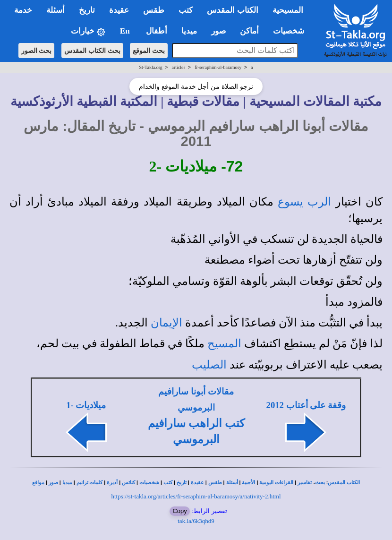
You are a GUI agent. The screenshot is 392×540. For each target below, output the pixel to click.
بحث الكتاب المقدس (92, 51)
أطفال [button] (157, 31)
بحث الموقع (149, 51)
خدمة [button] (23, 10)
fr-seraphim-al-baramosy (218, 67)
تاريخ (182, 483)
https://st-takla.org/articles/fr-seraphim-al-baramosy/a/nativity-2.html (196, 496)
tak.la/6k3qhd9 (196, 521)
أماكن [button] (249, 31)
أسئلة (232, 483)
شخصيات (149, 483)
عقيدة (197, 483)
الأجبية (248, 483)
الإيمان (166, 323)
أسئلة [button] (55, 10)
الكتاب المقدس (344, 483)
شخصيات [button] (292, 31)
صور (53, 483)
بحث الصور (37, 51)
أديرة (112, 483)
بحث (320, 483)
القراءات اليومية (276, 483)
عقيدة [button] (119, 10)
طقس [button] (154, 10)
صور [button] (218, 31)
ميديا (67, 483)
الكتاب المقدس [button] (232, 10)
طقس (215, 483)
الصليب (209, 365)
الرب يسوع (304, 202)
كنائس (128, 483)
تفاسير (305, 483)
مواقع (38, 483)
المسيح (224, 343)
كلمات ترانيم (90, 483)
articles (179, 67)
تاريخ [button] (87, 10)
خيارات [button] (88, 31)
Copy (179, 511)
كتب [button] (186, 10)
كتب (168, 483)
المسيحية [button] (288, 10)
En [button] (126, 31)
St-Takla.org (150, 67)
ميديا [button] (189, 31)
